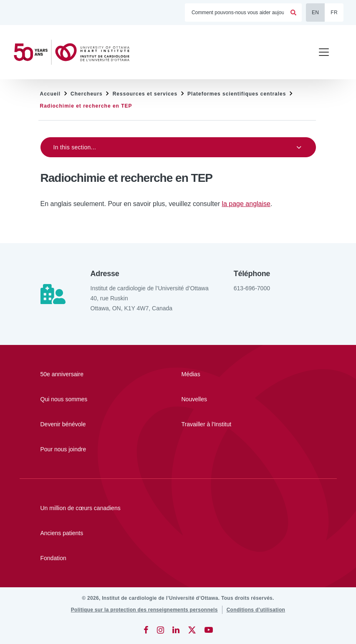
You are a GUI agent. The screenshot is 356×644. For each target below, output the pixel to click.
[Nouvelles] (228, 399)
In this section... (75, 147)
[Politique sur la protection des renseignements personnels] (144, 610)
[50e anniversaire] (87, 374)
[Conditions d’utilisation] (256, 610)
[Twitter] (192, 630)
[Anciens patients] (178, 533)
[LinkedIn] (176, 630)
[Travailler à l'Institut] (228, 424)
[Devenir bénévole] (87, 424)
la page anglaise (246, 204)
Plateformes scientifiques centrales (237, 94)
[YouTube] (209, 630)
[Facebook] (146, 630)
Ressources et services (145, 94)
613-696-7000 (252, 288)
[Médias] (228, 374)
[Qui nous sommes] (87, 399)
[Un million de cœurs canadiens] (178, 508)
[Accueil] (75, 52)
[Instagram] (160, 630)
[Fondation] (178, 558)
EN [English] (315, 13)
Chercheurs (87, 94)
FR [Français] (334, 13)
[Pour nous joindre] (87, 449)
